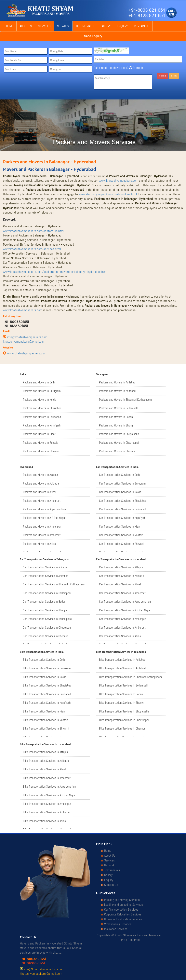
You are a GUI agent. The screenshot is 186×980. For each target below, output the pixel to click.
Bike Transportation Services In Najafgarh (47, 703)
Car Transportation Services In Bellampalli (47, 593)
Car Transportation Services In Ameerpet (122, 593)
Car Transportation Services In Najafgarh (122, 518)
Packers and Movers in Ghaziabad (42, 408)
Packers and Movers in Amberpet (42, 535)
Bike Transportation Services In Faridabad (47, 694)
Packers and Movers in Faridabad (42, 417)
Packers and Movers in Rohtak (40, 443)
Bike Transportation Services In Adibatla (46, 761)
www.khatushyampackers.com (118, 181)
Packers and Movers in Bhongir (117, 425)
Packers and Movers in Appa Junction (44, 509)
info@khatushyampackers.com (27, 337)
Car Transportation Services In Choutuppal (47, 628)
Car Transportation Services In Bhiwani (121, 544)
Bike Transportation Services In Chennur (122, 728)
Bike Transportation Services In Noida (44, 677)
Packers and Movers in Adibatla (41, 483)
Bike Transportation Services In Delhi (44, 660)
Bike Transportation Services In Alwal (44, 769)
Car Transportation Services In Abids (120, 636)
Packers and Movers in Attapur (41, 475)
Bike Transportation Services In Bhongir (122, 703)
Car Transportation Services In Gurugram (122, 483)
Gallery (105, 26)
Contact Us (142, 26)
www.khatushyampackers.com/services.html (32, 249)
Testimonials (85, 26)
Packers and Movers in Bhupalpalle (119, 434)
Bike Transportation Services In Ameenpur (47, 804)
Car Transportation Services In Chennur (45, 636)
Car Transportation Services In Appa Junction (125, 602)
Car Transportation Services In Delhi (120, 475)
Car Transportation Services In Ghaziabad (123, 501)
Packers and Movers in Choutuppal (119, 443)
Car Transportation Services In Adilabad (45, 567)
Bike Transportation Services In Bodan (121, 694)
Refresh (136, 68)
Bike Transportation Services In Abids (44, 821)
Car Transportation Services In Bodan (44, 602)
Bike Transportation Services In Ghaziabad (47, 685)
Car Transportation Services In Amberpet (122, 628)
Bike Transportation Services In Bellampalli (124, 685)
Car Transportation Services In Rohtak (121, 535)
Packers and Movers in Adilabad (117, 382)
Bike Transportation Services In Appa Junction (49, 786)
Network (63, 26)
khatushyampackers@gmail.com (24, 342)
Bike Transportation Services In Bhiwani (46, 728)
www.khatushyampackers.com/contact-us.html (34, 231)
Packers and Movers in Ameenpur (42, 526)
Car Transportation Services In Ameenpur (123, 619)
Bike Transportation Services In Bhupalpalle (124, 711)
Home (10, 26)
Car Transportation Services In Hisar (120, 526)
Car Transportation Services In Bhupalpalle (47, 619)
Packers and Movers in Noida (39, 400)
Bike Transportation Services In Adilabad (122, 660)
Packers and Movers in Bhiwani (41, 451)
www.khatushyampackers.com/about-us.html (108, 194)
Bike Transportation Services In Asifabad (122, 668)
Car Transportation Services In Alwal (120, 584)
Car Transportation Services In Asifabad (46, 576)
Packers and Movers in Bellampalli (119, 408)
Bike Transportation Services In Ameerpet (47, 778)
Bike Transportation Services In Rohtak (45, 720)
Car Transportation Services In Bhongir (45, 610)
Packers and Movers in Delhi (39, 382)
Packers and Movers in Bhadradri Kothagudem (125, 400)
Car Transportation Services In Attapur (121, 567)
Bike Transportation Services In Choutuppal (124, 720)
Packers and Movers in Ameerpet (42, 501)
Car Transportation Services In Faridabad (123, 509)
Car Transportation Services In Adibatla (122, 576)
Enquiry (122, 26)
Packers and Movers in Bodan (116, 417)
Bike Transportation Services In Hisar (44, 711)
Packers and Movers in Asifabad (117, 391)
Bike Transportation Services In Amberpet (47, 812)
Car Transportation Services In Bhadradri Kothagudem (54, 584)
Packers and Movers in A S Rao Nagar (44, 518)
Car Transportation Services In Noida (120, 492)
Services (44, 26)
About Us (26, 26)
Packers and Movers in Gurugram (42, 391)
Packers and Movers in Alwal (39, 492)
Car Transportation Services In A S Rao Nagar (125, 610)
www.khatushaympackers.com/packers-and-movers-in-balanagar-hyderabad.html (55, 272)
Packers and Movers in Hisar (39, 434)
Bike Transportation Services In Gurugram (47, 668)
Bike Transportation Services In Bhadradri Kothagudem (130, 677)
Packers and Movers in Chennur (117, 451)
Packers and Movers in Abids (39, 544)
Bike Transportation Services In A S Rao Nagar (49, 795)
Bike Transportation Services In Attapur (46, 752)
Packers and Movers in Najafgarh (42, 425)
